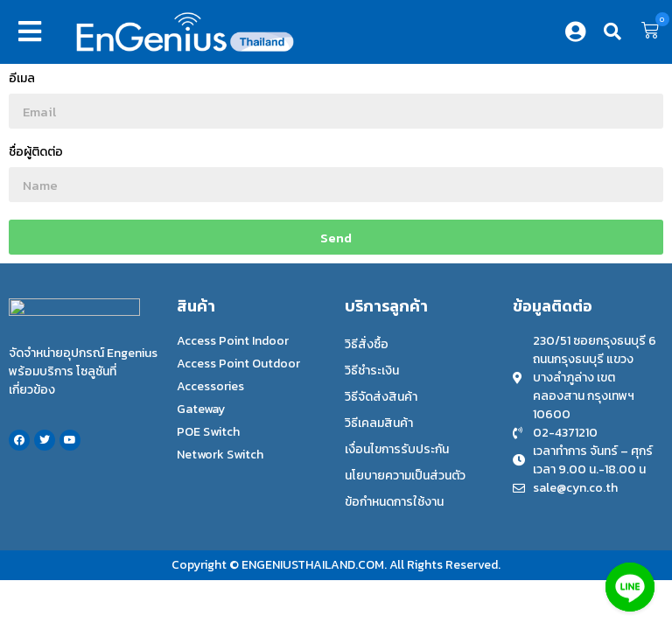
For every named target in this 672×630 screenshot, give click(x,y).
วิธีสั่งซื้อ (367, 344)
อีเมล (22, 80)
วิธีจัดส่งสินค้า (381, 397)
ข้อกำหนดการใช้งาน (394, 502)
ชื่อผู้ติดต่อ (36, 154)
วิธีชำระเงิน (372, 371)
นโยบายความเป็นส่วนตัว (405, 476)
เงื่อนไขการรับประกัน (397, 449)
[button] (34, 31)
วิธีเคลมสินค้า (379, 423)
